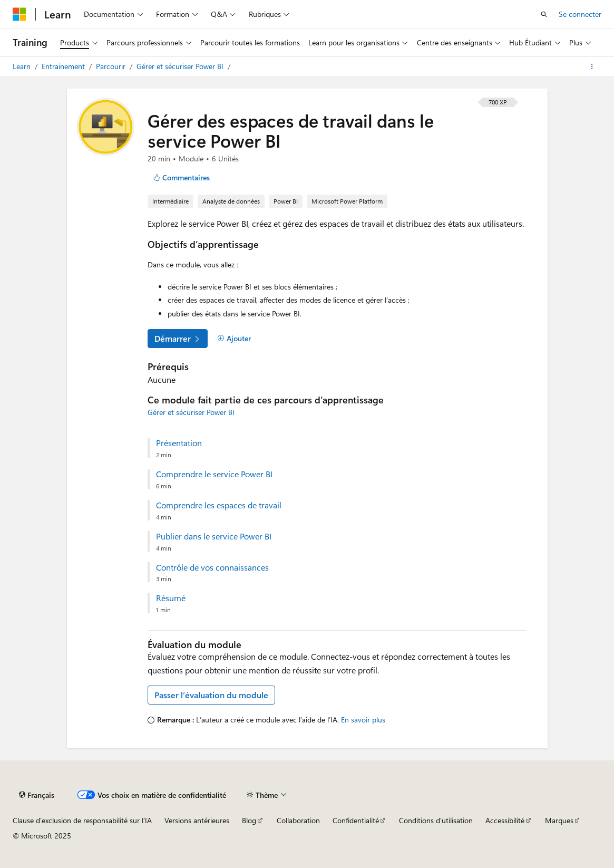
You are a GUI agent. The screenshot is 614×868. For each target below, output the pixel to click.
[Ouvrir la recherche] (544, 14)
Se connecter (580, 14)
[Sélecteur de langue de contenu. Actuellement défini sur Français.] (37, 795)
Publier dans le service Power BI (214, 536)
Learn (23, 66)
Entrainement (64, 66)
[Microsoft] (20, 14)
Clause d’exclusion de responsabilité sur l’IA (82, 820)
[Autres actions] (592, 66)
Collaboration (298, 820)
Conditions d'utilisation (436, 820)
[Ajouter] (235, 339)
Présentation (179, 443)
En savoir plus (363, 720)
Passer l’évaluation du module (211, 695)
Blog (249, 820)
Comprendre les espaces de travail (219, 505)
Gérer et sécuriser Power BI (181, 66)
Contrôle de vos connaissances (212, 567)
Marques (559, 820)
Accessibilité (505, 820)
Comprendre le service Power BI (214, 474)
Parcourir (112, 66)
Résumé (171, 598)
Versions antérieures (197, 820)
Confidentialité (356, 820)
